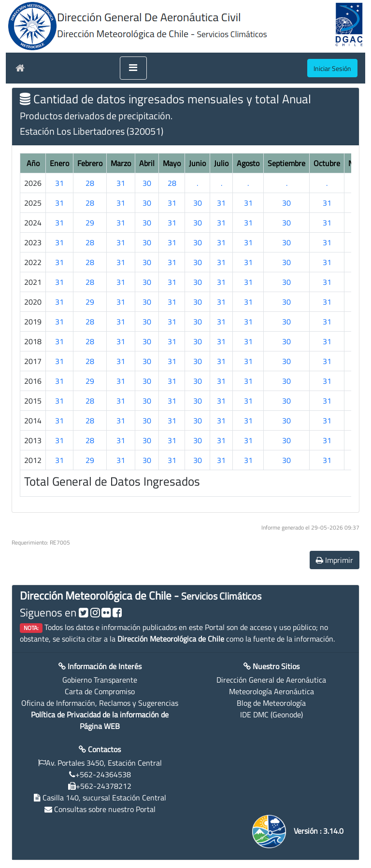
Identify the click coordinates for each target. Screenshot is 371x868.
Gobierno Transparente (100, 680)
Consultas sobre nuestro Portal (105, 809)
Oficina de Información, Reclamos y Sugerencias (100, 703)
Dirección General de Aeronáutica (271, 680)
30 (147, 183)
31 (59, 183)
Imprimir (335, 560)
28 (90, 183)
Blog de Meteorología (271, 703)
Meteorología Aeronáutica (271, 691)
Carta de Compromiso (100, 691)
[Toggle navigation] (133, 68)
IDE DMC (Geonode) (271, 714)
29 (90, 223)
